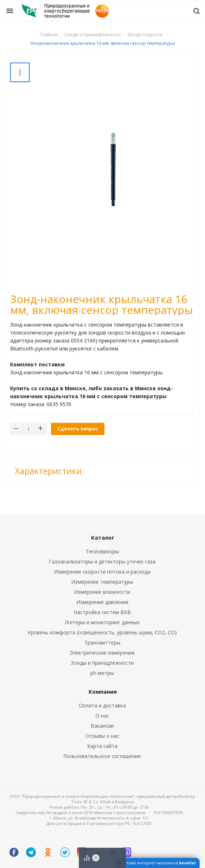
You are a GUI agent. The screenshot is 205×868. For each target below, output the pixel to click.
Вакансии (102, 726)
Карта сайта (102, 746)
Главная (49, 35)
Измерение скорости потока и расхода (102, 572)
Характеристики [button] (48, 471)
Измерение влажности (102, 592)
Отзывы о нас (102, 736)
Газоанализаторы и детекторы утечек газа (102, 561)
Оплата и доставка (102, 705)
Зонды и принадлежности (102, 663)
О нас (102, 716)
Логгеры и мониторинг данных (102, 622)
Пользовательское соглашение (102, 756)
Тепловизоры (102, 551)
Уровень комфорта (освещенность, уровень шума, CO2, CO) (102, 632)
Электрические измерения (102, 653)
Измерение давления (102, 602)
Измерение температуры (102, 582)
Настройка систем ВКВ (102, 612)
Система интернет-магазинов (158, 863)
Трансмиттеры (102, 643)
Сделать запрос (78, 429)
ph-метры (102, 673)
